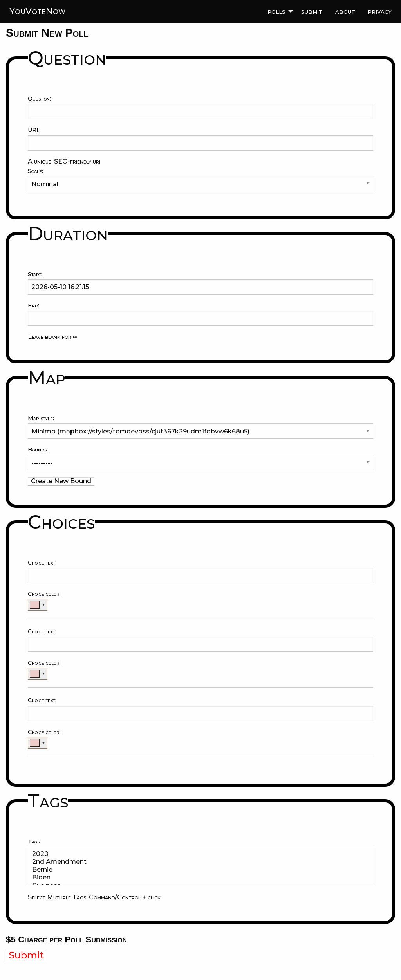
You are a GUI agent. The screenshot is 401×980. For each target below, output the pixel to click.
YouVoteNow (37, 11)
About (345, 11)
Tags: (34, 842)
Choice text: (42, 563)
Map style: (41, 418)
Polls (276, 11)
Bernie (197, 870)
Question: (39, 99)
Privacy (380, 11)
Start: (35, 274)
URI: (34, 130)
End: (33, 306)
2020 (197, 854)
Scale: (35, 171)
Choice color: (44, 594)
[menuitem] (278, 11)
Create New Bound (61, 481)
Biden (197, 878)
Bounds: (38, 450)
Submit (312, 11)
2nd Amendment (197, 862)
